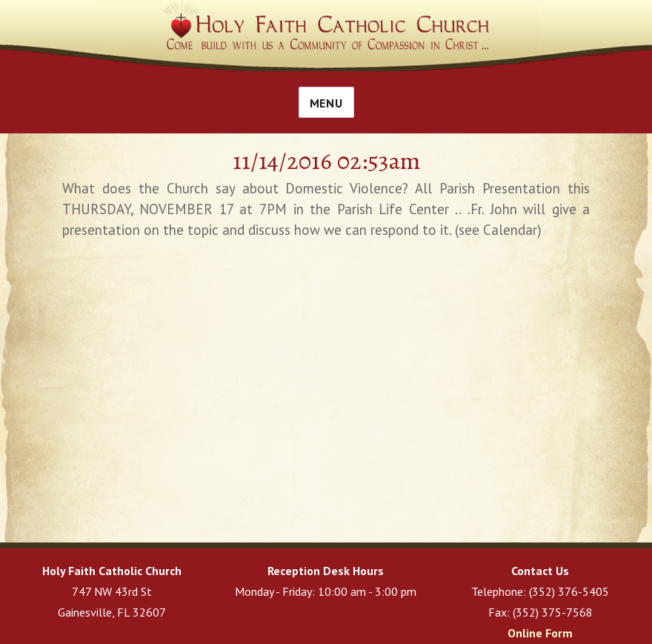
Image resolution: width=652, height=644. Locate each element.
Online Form (540, 633)
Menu (326, 103)
